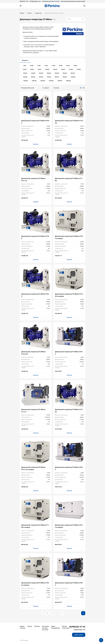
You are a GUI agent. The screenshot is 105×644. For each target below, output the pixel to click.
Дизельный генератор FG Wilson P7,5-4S (69, 122)
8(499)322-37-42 (24, 1)
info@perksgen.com (35, 1)
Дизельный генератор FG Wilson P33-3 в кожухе (69, 526)
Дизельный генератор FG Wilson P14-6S (69, 411)
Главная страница (23, 627)
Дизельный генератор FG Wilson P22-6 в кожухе (35, 584)
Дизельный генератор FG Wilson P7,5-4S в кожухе (69, 295)
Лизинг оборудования (55, 627)
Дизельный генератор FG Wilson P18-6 (35, 237)
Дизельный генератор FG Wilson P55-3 (69, 584)
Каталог (30, 626)
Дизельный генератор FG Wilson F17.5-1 (33, 411)
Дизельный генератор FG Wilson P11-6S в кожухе (35, 526)
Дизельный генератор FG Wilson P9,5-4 (35, 122)
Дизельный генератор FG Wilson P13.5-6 (33, 180)
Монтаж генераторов (66, 627)
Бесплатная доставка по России (51, 1)
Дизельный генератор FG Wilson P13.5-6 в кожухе (33, 468)
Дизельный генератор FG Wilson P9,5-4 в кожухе (69, 237)
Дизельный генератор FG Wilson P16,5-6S (33, 353)
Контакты (37, 626)
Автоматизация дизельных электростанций (73, 1)
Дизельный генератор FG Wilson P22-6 (35, 295)
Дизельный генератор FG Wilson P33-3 (69, 353)
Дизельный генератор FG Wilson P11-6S (69, 180)
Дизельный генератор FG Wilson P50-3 (69, 468)
